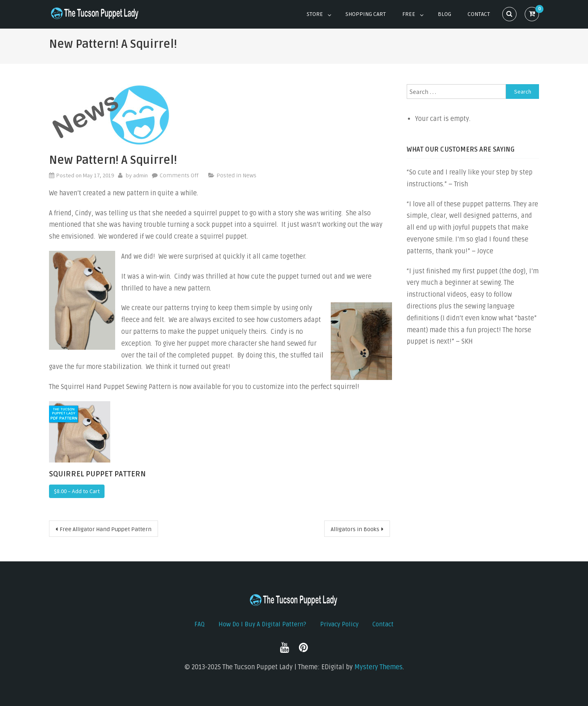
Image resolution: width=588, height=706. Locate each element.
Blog (444, 14)
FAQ (199, 624)
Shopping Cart (366, 14)
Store (315, 14)
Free (409, 14)
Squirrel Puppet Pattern (97, 474)
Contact (479, 14)
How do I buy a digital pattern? (262, 624)
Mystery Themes (379, 667)
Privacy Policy (339, 624)
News (249, 175)
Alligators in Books (355, 529)
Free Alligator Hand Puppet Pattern (106, 529)
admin (140, 175)
